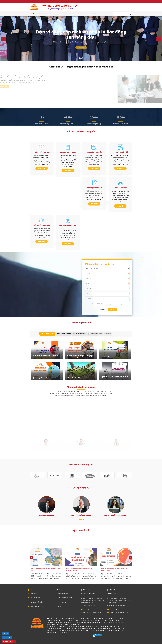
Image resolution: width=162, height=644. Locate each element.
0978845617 (7, 641)
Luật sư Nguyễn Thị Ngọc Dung (116, 515)
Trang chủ (34, 14)
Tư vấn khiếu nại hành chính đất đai (113, 357)
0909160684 (101, 8)
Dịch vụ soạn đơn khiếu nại (41, 378)
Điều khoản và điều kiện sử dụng (39, 1)
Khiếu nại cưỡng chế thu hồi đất (77, 378)
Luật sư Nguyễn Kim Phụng (81, 515)
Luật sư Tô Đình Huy (47, 515)
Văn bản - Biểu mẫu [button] (90, 14)
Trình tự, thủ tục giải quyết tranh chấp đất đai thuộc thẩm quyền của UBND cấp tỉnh (80, 356)
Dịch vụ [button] (48, 14)
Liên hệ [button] (99, 14)
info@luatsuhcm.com (123, 9)
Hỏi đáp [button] (70, 14)
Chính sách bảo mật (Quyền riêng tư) (63, 1)
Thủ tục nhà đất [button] (78, 14)
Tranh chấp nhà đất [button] (59, 14)
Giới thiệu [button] (41, 14)
